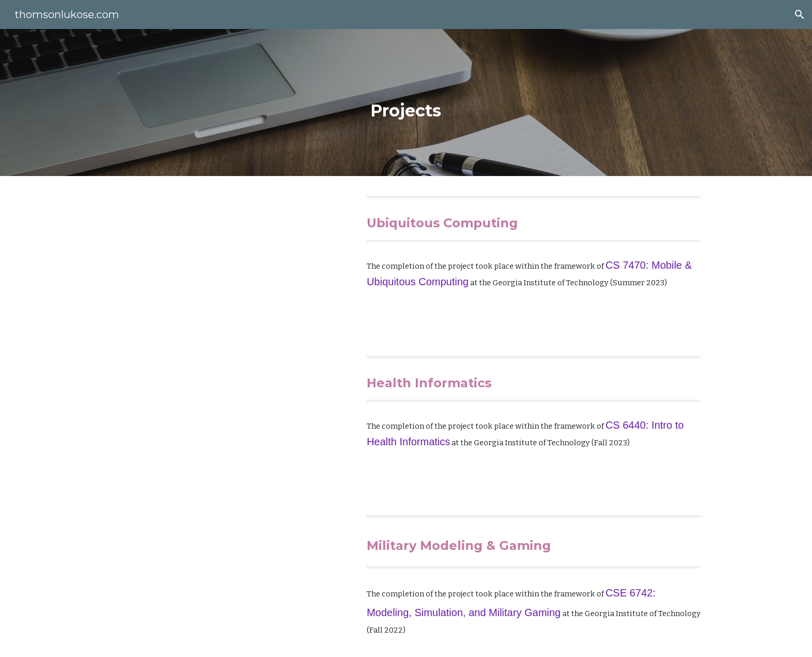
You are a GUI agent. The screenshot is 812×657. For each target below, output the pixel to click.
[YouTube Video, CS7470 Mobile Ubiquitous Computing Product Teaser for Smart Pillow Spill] (227, 256)
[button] (800, 14)
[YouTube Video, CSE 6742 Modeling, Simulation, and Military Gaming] (227, 575)
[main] (406, 103)
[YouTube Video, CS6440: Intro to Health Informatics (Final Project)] (227, 416)
